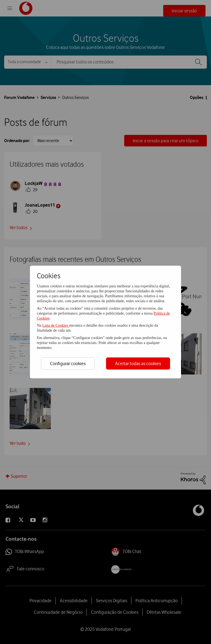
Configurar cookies (68, 363)
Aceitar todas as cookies (138, 363)
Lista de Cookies (56, 325)
